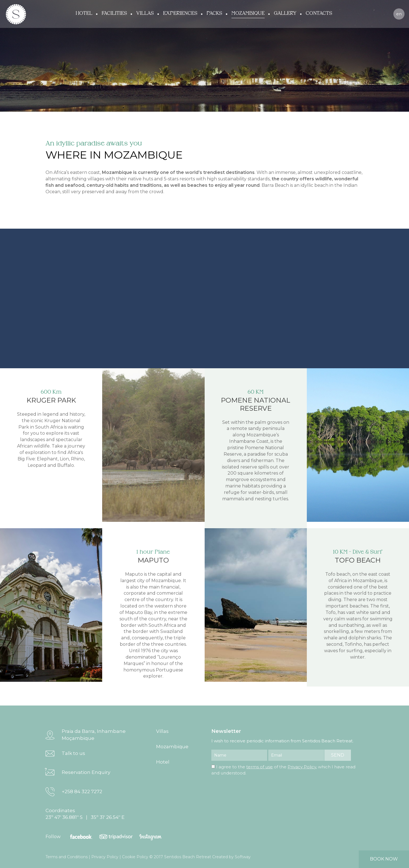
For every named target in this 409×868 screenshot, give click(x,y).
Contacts (319, 13)
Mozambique (248, 13)
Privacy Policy (302, 767)
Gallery (285, 13)
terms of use (259, 767)
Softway (243, 857)
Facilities (114, 13)
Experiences (180, 13)
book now (384, 859)
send (338, 755)
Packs (214, 13)
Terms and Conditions (67, 857)
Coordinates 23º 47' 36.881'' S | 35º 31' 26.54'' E (85, 814)
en (399, 14)
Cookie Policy (135, 857)
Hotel (84, 13)
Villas (145, 13)
